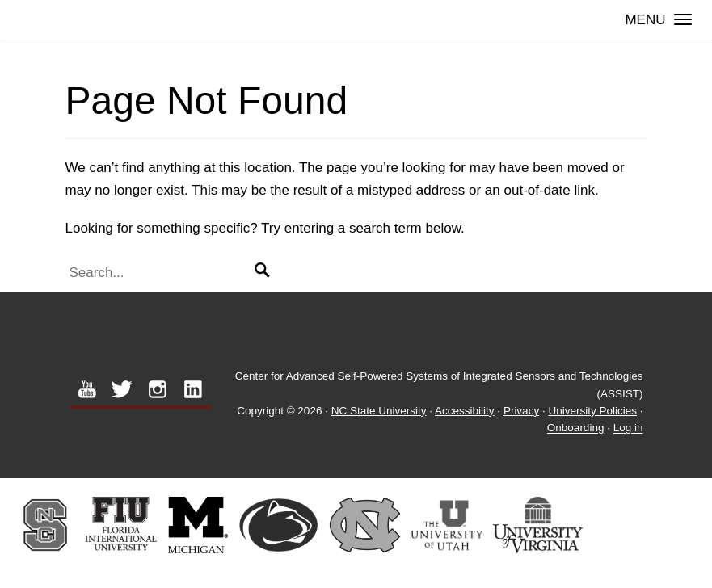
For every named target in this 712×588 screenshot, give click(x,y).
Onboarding (576, 428)
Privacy (521, 411)
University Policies (592, 411)
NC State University (379, 411)
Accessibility (465, 411)
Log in (628, 428)
